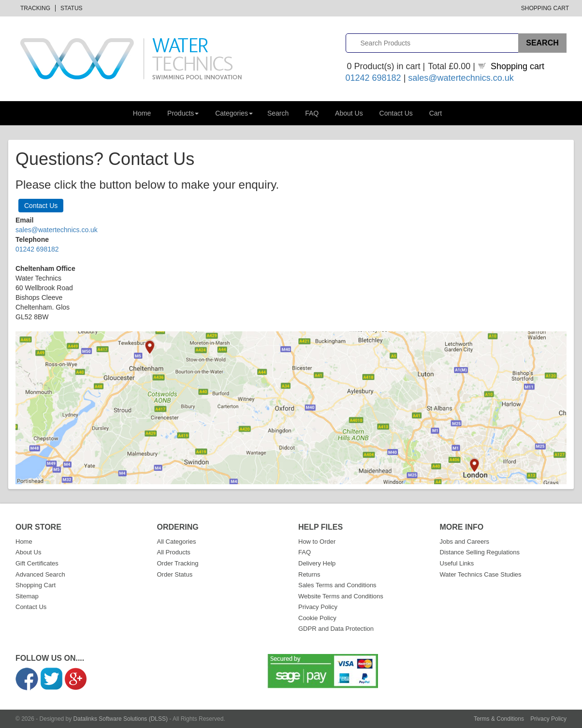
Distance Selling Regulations (480, 552)
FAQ (312, 113)
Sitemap (27, 596)
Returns (309, 574)
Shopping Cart (545, 8)
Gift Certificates (37, 563)
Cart (436, 113)
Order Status (175, 574)
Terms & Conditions (499, 719)
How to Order (317, 542)
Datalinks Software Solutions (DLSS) (121, 719)
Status (72, 8)
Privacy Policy (318, 607)
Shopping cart (517, 66)
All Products (174, 552)
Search (278, 113)
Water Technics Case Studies (481, 574)
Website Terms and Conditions (341, 596)
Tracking (35, 8)
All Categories (177, 542)
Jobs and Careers (465, 542)
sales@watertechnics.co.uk (461, 78)
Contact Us (396, 113)
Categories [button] (234, 113)
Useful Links (457, 563)
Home (142, 113)
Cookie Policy (317, 618)
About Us (349, 113)
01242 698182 (373, 78)
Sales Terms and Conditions (337, 585)
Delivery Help (317, 563)
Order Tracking (178, 563)
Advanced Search (40, 574)
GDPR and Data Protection (336, 629)
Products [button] (183, 113)
